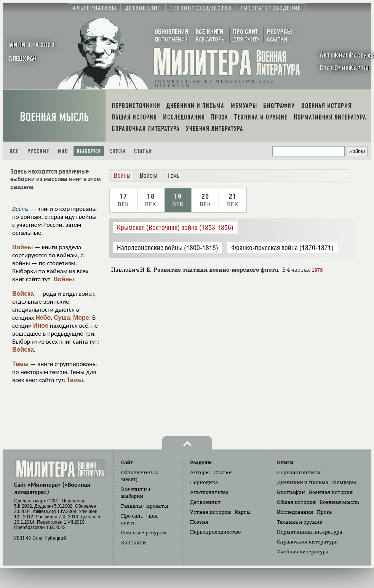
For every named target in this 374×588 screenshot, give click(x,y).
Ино (63, 151)
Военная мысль (54, 117)
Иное (41, 326)
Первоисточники (299, 472)
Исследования (295, 512)
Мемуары (344, 482)
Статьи (143, 151)
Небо (43, 318)
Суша (62, 318)
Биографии (291, 492)
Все (14, 151)
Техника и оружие (300, 522)
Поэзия (199, 522)
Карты (243, 512)
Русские (38, 151)
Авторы (200, 472)
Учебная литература (303, 551)
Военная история (331, 492)
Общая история (296, 502)
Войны (23, 247)
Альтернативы (209, 492)
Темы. (76, 380)
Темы (20, 364)
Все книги (136, 492)
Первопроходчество (215, 532)
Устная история (210, 512)
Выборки (89, 151)
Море (81, 318)
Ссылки (144, 532)
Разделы (145, 506)
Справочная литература (307, 542)
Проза (324, 512)
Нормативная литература (309, 532)
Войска (23, 294)
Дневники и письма (303, 482)
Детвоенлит (205, 502)
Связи (117, 151)
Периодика (204, 482)
